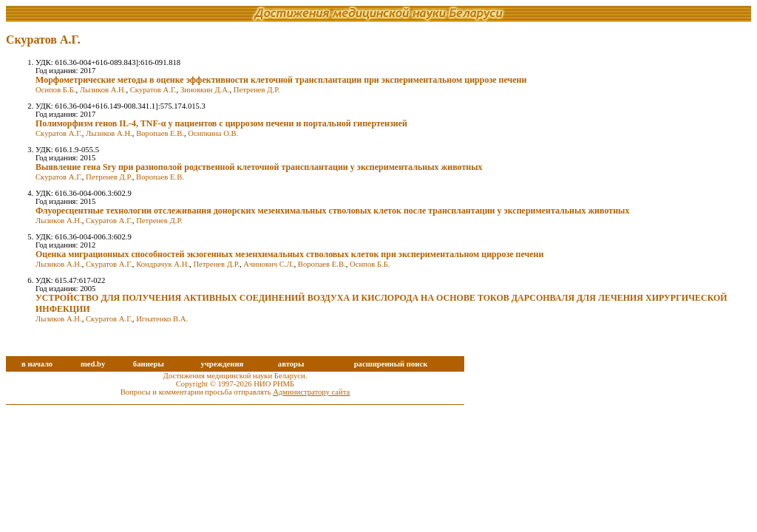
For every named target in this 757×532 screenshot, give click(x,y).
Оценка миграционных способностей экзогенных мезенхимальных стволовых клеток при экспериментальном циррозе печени (289, 254)
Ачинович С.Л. (268, 264)
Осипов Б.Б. (55, 90)
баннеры (149, 364)
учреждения (222, 364)
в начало (37, 364)
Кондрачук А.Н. (163, 264)
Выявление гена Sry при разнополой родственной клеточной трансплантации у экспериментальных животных (259, 167)
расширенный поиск (391, 364)
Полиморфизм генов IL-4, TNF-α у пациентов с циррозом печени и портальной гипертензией (221, 123)
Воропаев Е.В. (160, 133)
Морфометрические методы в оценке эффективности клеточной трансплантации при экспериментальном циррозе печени (281, 80)
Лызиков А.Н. (103, 90)
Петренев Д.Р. (257, 90)
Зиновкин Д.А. (205, 90)
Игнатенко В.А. (162, 319)
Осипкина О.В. (213, 133)
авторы (291, 364)
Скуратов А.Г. (153, 90)
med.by (93, 364)
